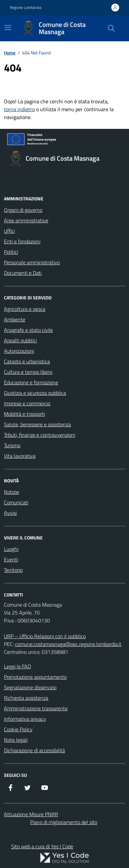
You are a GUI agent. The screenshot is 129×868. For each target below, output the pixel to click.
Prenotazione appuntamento (35, 677)
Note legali (16, 740)
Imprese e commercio (27, 403)
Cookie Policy (18, 729)
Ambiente (15, 319)
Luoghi (11, 549)
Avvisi (10, 513)
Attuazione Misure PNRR (31, 814)
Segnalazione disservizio (30, 687)
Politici (11, 252)
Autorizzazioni (19, 351)
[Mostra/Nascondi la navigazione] (8, 28)
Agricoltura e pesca (25, 309)
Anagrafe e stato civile (28, 330)
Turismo (12, 445)
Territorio (13, 570)
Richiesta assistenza (26, 698)
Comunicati (16, 502)
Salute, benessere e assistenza (37, 424)
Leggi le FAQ (18, 666)
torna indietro (19, 109)
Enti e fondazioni (22, 241)
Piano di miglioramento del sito (64, 822)
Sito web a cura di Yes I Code (42, 846)
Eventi (11, 559)
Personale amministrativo (32, 262)
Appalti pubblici (20, 340)
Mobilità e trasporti (24, 414)
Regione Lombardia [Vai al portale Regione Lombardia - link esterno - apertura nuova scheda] (26, 8)
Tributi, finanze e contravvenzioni (40, 435)
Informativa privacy (25, 719)
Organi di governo (23, 210)
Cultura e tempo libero (28, 372)
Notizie (11, 492)
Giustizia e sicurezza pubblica (35, 393)
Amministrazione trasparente (36, 708)
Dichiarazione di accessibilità (34, 750)
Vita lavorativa (20, 456)
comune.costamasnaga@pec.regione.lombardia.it (68, 644)
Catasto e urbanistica (27, 361)
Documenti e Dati (23, 273)
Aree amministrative (26, 220)
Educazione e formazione (31, 382)
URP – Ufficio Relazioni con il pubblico (45, 636)
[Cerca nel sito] (111, 28)
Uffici (9, 231)
